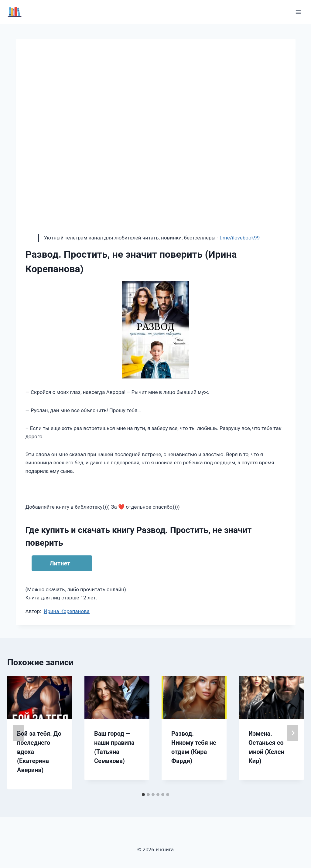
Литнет (60, 563)
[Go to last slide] (18, 733)
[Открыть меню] (298, 12)
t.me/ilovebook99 (240, 238)
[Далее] (293, 733)
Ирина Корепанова (67, 611)
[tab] (143, 795)
